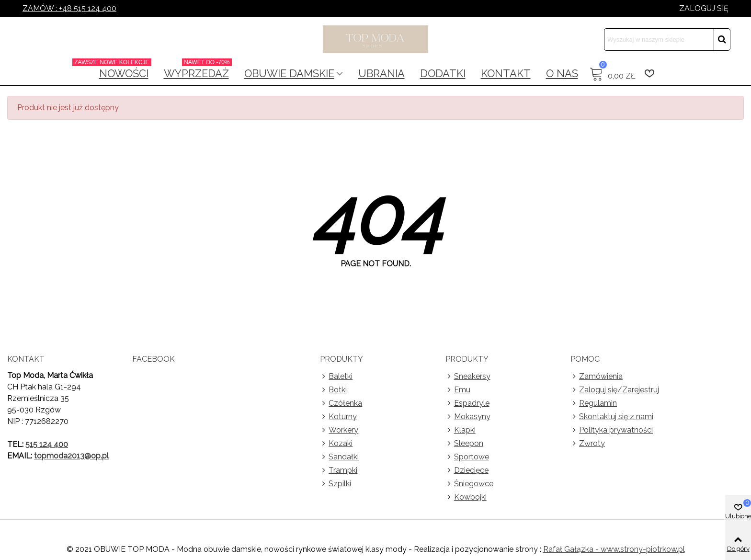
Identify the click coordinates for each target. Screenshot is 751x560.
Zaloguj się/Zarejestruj (615, 390)
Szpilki (336, 484)
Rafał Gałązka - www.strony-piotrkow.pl (614, 549)
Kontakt (506, 73)
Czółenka (341, 403)
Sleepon (464, 444)
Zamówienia (597, 377)
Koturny (338, 417)
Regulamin (594, 403)
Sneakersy (468, 377)
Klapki (461, 430)
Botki (333, 390)
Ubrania (381, 73)
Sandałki (339, 457)
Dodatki (443, 73)
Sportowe (467, 457)
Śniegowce (469, 484)
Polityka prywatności (612, 430)
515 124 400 (47, 444)
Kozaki (336, 444)
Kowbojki (466, 497)
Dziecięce (467, 470)
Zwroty (588, 444)
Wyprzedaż (198, 70)
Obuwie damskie (289, 73)
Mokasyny (468, 417)
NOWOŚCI (121, 70)
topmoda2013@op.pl (71, 456)
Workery (339, 430)
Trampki (339, 470)
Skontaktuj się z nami (612, 417)
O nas (562, 73)
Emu (458, 390)
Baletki (336, 377)
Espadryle (467, 403)
